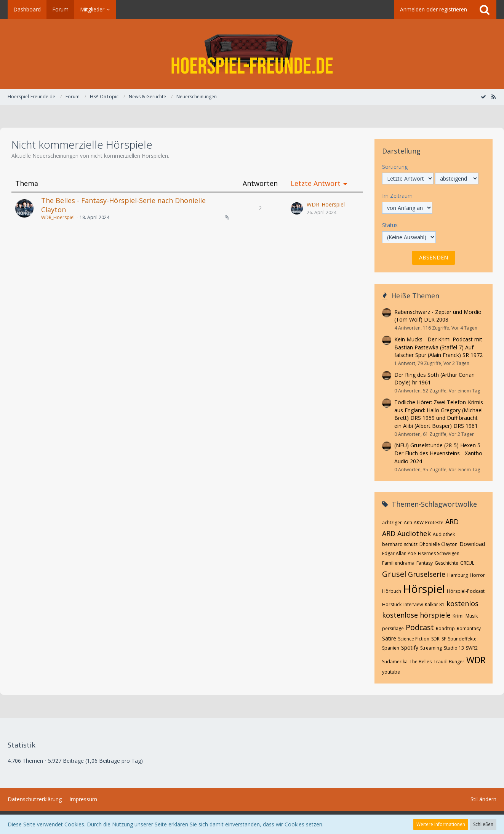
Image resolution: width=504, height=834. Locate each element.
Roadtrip (445, 628)
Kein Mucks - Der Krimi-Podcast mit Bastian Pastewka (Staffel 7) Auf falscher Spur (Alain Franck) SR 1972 (438, 347)
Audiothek (444, 534)
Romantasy (469, 628)
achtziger (392, 523)
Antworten (260, 183)
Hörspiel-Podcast (466, 591)
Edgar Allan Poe (399, 553)
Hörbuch (392, 591)
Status (390, 225)
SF (444, 639)
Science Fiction (414, 639)
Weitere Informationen (441, 824)
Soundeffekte (462, 639)
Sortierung (395, 167)
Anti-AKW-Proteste (424, 523)
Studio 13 (454, 648)
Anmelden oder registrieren (434, 9)
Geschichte (446, 563)
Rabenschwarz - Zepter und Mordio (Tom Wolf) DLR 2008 (438, 316)
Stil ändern (483, 799)
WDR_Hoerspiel (58, 217)
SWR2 (472, 648)
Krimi (458, 616)
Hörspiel (424, 589)
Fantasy (425, 563)
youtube (391, 672)
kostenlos (462, 603)
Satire (389, 638)
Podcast (420, 627)
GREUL (467, 563)
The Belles (421, 662)
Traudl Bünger (449, 662)
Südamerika (395, 662)
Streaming (431, 648)
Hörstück (392, 604)
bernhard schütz (400, 544)
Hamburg (458, 575)
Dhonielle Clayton (438, 544)
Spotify (410, 648)
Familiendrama (398, 563)
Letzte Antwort (316, 183)
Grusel (394, 574)
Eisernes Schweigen (439, 553)
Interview (413, 604)
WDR (476, 660)
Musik (472, 616)
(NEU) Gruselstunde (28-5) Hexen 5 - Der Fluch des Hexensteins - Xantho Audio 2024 (439, 453)
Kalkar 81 (435, 604)
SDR (435, 639)
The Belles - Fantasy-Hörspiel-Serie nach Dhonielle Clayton (123, 205)
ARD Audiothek (406, 533)
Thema (27, 183)
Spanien (391, 648)
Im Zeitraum (397, 196)
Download (472, 544)
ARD (452, 522)
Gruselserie (427, 574)
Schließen (483, 824)
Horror (477, 575)
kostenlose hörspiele (416, 615)
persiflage (393, 628)
